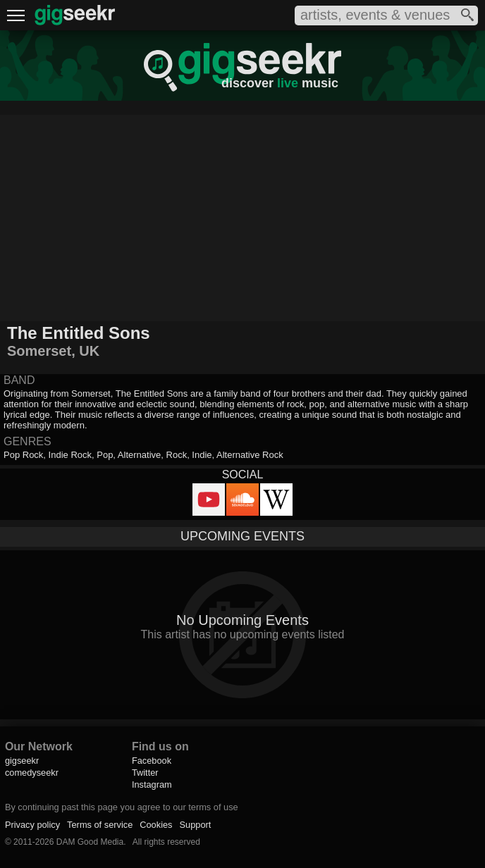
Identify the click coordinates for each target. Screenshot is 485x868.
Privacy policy (32, 825)
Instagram (152, 785)
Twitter (145, 773)
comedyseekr (32, 773)
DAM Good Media (90, 842)
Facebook (152, 761)
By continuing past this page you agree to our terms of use (122, 807)
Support (196, 825)
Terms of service (100, 825)
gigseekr (22, 761)
